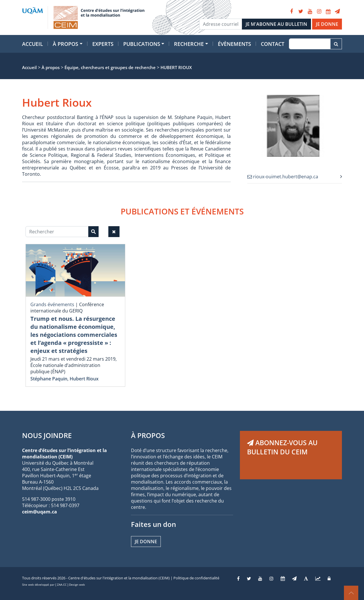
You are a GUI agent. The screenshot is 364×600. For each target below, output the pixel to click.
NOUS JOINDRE (47, 435)
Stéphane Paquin (49, 379)
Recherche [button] (189, 44)
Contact (273, 44)
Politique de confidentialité (196, 578)
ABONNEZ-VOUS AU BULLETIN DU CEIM (282, 447)
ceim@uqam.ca (40, 512)
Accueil (33, 44)
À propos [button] (65, 44)
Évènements (234, 44)
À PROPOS (148, 435)
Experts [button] (103, 44)
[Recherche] (310, 44)
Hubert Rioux (84, 379)
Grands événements (52, 304)
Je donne (146, 542)
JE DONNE (327, 24)
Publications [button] (142, 44)
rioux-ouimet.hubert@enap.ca (283, 177)
